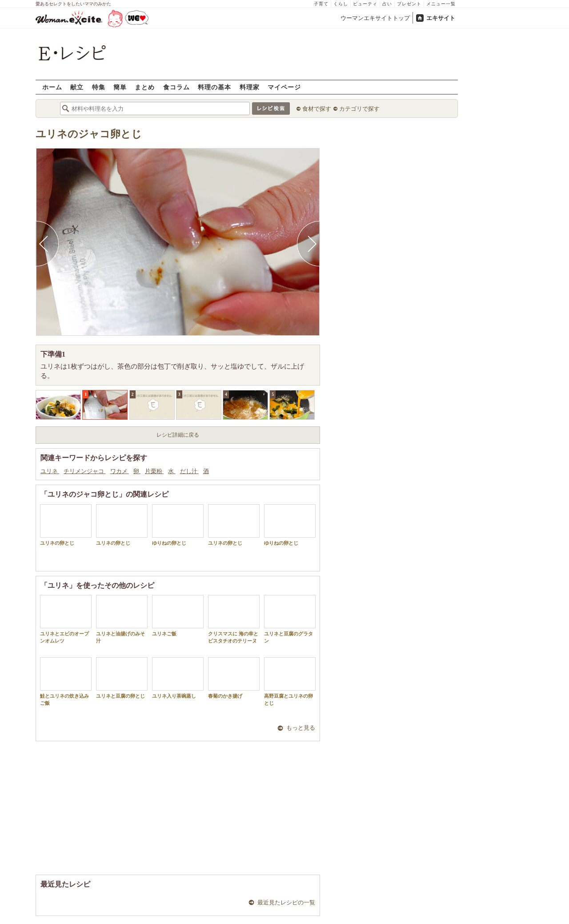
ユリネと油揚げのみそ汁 (122, 619)
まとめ (145, 87)
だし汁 (189, 471)
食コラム (176, 87)
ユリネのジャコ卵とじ (89, 134)
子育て (321, 4)
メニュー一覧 (441, 4)
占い (387, 4)
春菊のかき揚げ (234, 678)
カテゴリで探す (359, 109)
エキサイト (441, 18)
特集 (99, 87)
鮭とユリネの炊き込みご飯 (66, 681)
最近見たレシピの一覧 (286, 902)
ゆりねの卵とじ (178, 525)
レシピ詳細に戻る (178, 435)
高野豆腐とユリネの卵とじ (290, 681)
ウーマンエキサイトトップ (375, 18)
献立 (77, 87)
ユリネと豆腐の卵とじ (122, 678)
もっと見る (301, 728)
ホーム (52, 87)
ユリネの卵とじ (66, 525)
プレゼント (409, 4)
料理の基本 (214, 87)
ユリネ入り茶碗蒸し (178, 678)
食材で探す (317, 109)
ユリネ (50, 471)
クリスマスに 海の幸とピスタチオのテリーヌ (234, 619)
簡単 (120, 87)
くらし (341, 4)
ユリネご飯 (178, 616)
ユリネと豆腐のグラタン (290, 619)
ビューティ (365, 4)
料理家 (250, 87)
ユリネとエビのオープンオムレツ (66, 619)
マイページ (284, 87)
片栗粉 (154, 471)
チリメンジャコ (84, 471)
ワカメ (120, 471)
